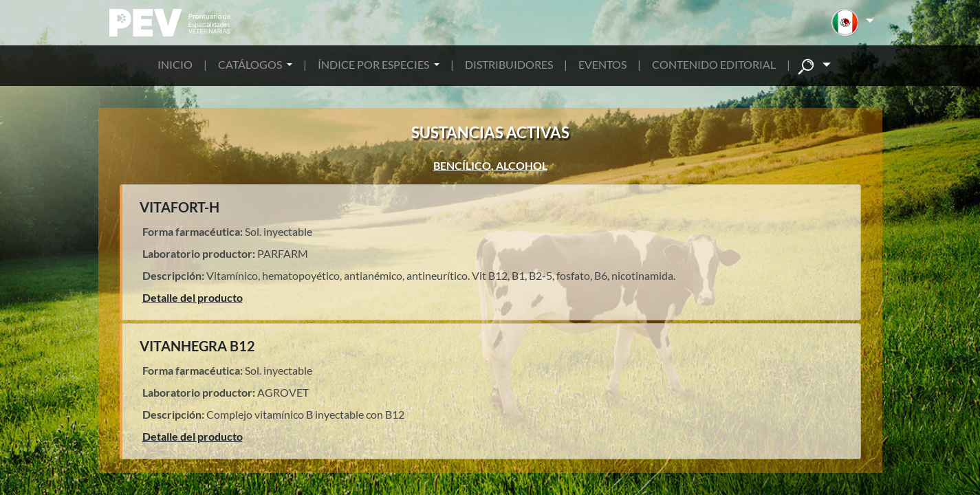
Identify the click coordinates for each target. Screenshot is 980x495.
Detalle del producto (193, 297)
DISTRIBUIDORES (509, 64)
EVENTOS (602, 64)
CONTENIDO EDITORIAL (714, 64)
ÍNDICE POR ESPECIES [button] (374, 64)
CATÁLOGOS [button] (251, 64)
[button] (852, 23)
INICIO (175, 64)
